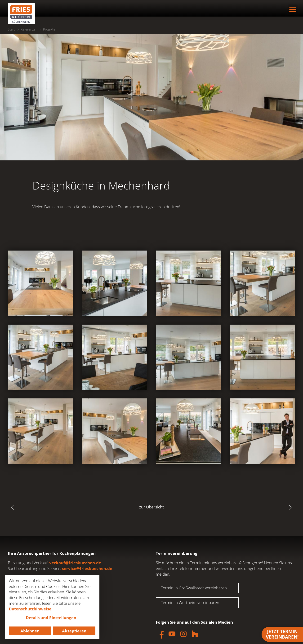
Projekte (49, 29)
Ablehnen (30, 631)
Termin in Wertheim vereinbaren (190, 602)
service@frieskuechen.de (87, 568)
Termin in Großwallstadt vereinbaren (194, 588)
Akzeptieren (74, 631)
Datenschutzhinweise (30, 609)
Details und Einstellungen (51, 618)
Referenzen (29, 29)
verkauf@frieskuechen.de (75, 563)
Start (11, 29)
